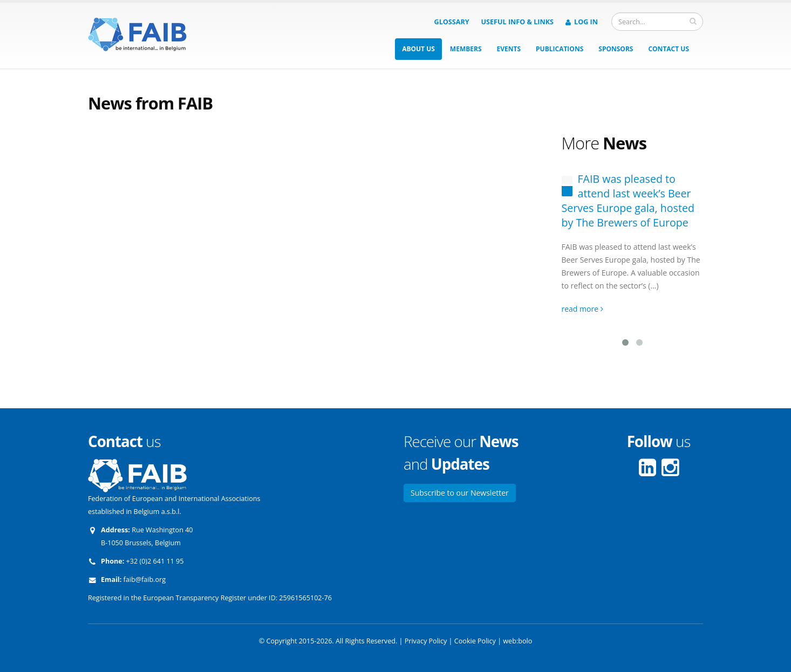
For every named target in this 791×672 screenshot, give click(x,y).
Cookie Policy (475, 641)
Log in (582, 22)
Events (509, 49)
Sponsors (616, 49)
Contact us (669, 49)
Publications (560, 49)
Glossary (452, 22)
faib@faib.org (145, 580)
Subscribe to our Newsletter (460, 493)
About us (418, 49)
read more (582, 309)
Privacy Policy (426, 641)
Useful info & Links (517, 22)
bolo (525, 641)
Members (466, 49)
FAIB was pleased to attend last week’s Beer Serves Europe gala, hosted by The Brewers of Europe (628, 201)
